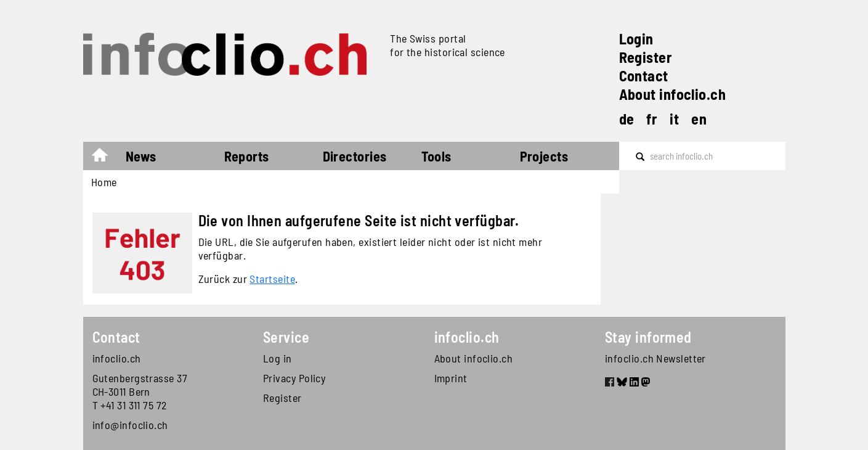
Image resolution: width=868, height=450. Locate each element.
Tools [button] (436, 156)
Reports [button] (247, 156)
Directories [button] (355, 156)
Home (106, 158)
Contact (644, 76)
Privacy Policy (294, 378)
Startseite (272, 279)
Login (636, 39)
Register (646, 57)
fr (652, 119)
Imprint (451, 378)
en (699, 119)
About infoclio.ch (673, 94)
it (674, 119)
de (627, 119)
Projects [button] (544, 156)
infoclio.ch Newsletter (655, 358)
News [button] (141, 156)
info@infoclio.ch (130, 425)
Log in (278, 358)
